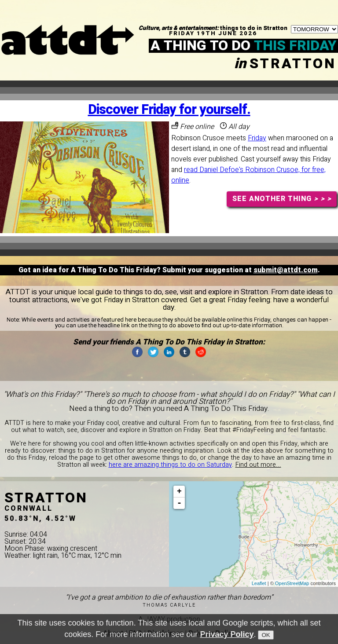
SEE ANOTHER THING (282, 199)
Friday (257, 138)
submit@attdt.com (286, 270)
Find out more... (258, 465)
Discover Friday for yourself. (169, 110)
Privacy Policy (227, 636)
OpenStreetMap (292, 583)
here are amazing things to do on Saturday (170, 465)
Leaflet (259, 583)
